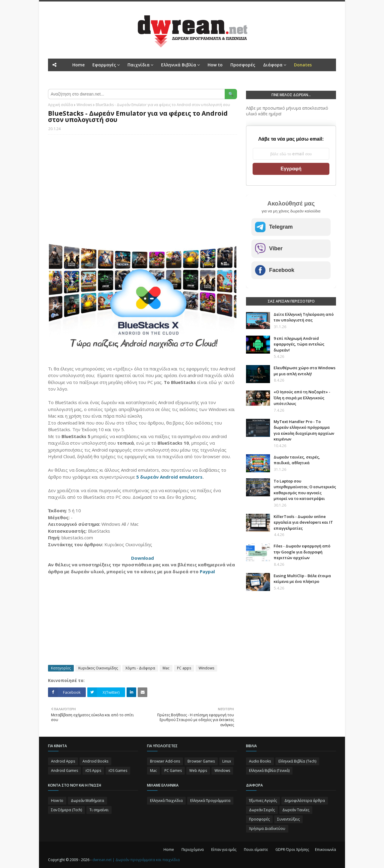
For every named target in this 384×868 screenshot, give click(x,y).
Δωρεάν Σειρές (262, 810)
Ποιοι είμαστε (256, 850)
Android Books (95, 761)
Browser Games (201, 761)
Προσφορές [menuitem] (243, 65)
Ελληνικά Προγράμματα (210, 801)
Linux (227, 761)
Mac (166, 668)
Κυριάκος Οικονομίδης (98, 668)
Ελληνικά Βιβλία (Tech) (297, 761)
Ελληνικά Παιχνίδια (166, 801)
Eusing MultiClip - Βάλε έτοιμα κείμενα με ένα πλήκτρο (302, 579)
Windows (84, 105)
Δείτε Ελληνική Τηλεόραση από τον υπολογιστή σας (304, 317)
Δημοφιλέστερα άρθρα (305, 801)
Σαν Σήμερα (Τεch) (66, 810)
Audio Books (260, 761)
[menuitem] (303, 65)
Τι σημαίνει (99, 810)
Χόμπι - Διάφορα (140, 668)
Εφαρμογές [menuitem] (104, 65)
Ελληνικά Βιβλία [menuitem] (179, 65)
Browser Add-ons (165, 761)
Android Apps (63, 761)
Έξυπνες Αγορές (263, 801)
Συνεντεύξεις (288, 819)
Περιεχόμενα (193, 850)
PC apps (184, 668)
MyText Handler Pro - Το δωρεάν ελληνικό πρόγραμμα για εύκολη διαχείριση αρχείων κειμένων (304, 430)
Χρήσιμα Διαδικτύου (267, 828)
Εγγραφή (291, 169)
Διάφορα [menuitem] (273, 65)
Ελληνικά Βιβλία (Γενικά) (269, 771)
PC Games (173, 771)
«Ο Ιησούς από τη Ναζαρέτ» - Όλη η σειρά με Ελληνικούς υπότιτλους (302, 398)
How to (57, 801)
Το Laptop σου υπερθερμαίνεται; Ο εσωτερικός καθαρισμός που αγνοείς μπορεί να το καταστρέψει (305, 490)
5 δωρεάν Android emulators (169, 477)
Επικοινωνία (325, 850)
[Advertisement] (142, 183)
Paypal (207, 571)
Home (169, 850)
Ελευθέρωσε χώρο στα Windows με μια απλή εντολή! (304, 371)
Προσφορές (259, 819)
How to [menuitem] (215, 65)
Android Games (64, 771)
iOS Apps (93, 771)
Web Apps (198, 771)
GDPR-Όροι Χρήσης (292, 850)
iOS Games (118, 771)
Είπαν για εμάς (224, 850)
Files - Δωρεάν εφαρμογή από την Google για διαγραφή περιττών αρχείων (302, 552)
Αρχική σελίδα (60, 105)
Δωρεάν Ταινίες (296, 810)
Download (142, 558)
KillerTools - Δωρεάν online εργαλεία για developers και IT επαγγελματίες (303, 522)
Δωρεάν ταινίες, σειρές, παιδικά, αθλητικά (297, 460)
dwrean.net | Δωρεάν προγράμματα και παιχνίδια (136, 860)
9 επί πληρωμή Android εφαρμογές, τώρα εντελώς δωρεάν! (299, 344)
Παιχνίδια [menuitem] (139, 65)
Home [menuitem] (78, 65)
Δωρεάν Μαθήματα (87, 801)
